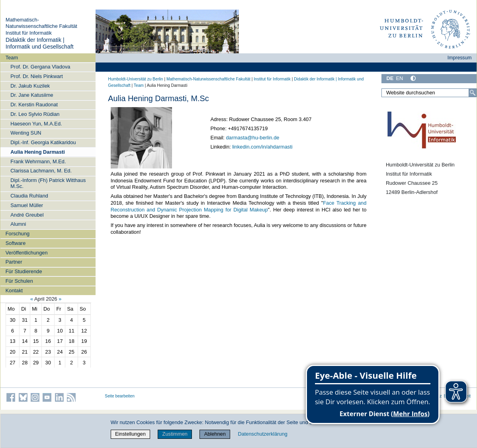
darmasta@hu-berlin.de (252, 138)
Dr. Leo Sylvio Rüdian (35, 114)
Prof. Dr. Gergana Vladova (40, 67)
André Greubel (27, 215)
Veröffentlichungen (27, 253)
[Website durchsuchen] (429, 93)
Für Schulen (19, 281)
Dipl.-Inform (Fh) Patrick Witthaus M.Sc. (48, 183)
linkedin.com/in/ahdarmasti (262, 147)
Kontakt (14, 291)
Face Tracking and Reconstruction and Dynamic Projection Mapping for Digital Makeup (239, 206)
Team (12, 58)
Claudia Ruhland (29, 196)
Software (16, 243)
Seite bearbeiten (120, 396)
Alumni (18, 224)
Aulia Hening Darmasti (38, 152)
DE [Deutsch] (390, 78)
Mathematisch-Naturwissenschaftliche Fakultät (41, 23)
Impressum (460, 58)
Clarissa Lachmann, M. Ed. (41, 171)
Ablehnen (215, 434)
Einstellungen (130, 434)
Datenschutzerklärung (262, 434)
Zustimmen (175, 434)
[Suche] (473, 93)
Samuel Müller (27, 205)
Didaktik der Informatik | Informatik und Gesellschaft (40, 43)
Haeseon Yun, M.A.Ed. (36, 124)
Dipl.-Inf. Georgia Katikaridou (43, 142)
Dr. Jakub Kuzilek (30, 86)
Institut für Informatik (29, 33)
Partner (14, 262)
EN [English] (399, 78)
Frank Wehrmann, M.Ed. (38, 161)
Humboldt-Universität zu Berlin (135, 79)
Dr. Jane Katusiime (32, 95)
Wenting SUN (26, 133)
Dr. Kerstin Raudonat (34, 105)
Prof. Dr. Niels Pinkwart (37, 76)
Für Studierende (24, 271)
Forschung (18, 234)
